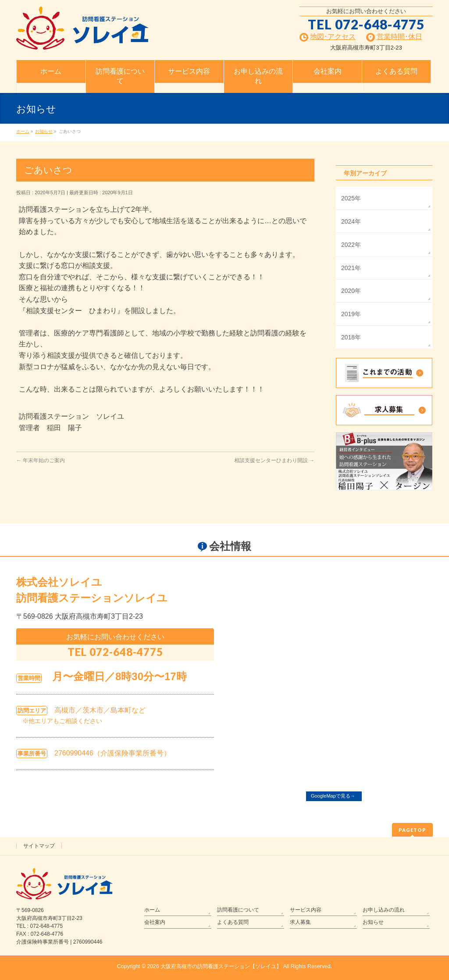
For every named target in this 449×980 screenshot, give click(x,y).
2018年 (351, 337)
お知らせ (373, 922)
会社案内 (155, 922)
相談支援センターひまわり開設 (274, 460)
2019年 (351, 314)
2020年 (351, 291)
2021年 (351, 268)
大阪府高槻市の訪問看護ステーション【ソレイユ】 (221, 966)
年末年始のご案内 (41, 460)
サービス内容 (306, 910)
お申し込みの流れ (384, 910)
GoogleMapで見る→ (333, 796)
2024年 (351, 221)
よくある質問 (233, 922)
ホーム (152, 910)
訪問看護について (238, 910)
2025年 (351, 198)
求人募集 (300, 922)
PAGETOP (412, 830)
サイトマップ (39, 846)
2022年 (351, 245)
